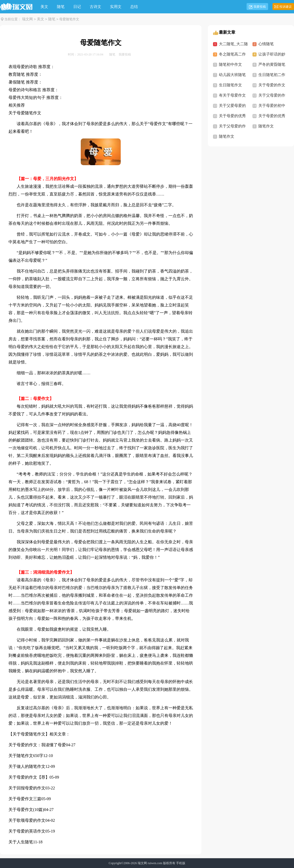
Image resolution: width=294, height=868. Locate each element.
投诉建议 (286, 7)
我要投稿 (260, 7)
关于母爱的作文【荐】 (29, 777)
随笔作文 (266, 126)
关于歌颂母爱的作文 (27, 820)
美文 (44, 7)
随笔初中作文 (230, 64)
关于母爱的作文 (272, 85)
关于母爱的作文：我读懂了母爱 (37, 745)
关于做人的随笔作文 (27, 766)
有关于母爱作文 (232, 95)
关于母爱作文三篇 (25, 799)
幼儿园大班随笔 (232, 75)
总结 (134, 7)
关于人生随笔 (21, 842)
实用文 (116, 7)
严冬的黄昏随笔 (272, 64)
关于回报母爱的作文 (27, 788)
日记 (77, 7)
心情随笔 (266, 44)
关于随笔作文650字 (26, 756)
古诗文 (95, 7)
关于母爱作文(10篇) (26, 810)
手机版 (181, 863)
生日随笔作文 (230, 85)
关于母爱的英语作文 (27, 831)
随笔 (61, 7)
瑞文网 (27, 19)
